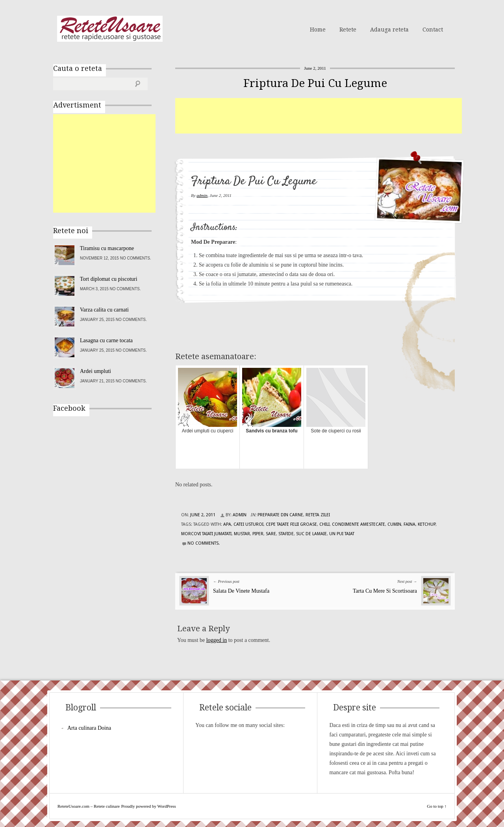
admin (202, 195)
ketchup (427, 524)
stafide (286, 534)
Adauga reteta (389, 30)
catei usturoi (248, 524)
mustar (242, 534)
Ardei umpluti (95, 371)
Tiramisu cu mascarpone (107, 248)
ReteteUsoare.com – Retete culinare (110, 29)
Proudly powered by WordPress (149, 806)
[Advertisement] (319, 116)
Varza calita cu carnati (104, 310)
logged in (217, 640)
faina (409, 524)
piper (258, 534)
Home (318, 30)
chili (324, 524)
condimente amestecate (359, 524)
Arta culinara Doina (89, 728)
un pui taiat (342, 534)
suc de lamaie (311, 534)
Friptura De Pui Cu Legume (315, 83)
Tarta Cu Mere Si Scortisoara (385, 591)
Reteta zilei (318, 515)
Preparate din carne (280, 515)
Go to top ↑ (437, 806)
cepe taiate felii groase (291, 524)
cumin (394, 524)
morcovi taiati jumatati (206, 534)
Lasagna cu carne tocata (106, 340)
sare (271, 534)
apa (227, 524)
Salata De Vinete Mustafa (241, 591)
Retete (348, 30)
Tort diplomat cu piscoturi (109, 279)
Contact (433, 30)
